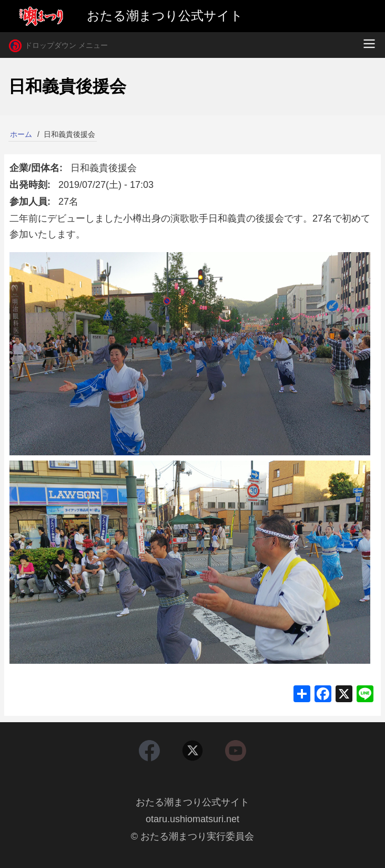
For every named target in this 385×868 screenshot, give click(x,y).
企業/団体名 (34, 168)
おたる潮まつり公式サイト (192, 802)
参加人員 (28, 202)
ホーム (21, 134)
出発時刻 (28, 185)
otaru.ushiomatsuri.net (192, 819)
